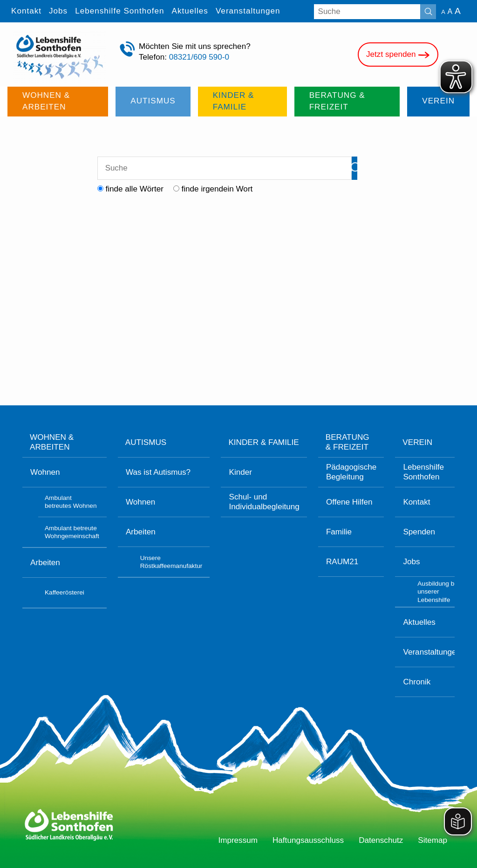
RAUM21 (342, 562)
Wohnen (45, 472)
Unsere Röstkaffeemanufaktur (171, 562)
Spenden (419, 532)
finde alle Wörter (134, 189)
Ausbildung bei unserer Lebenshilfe (438, 591)
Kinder (241, 472)
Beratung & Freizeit (348, 442)
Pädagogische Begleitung (351, 472)
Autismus (146, 442)
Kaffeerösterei (65, 592)
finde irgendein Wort (217, 189)
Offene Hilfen (349, 502)
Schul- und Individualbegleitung (264, 502)
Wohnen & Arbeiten (52, 442)
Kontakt (416, 502)
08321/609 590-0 (199, 57)
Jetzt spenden (398, 55)
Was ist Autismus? (158, 472)
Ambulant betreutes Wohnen (71, 502)
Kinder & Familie (263, 442)
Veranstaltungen (432, 652)
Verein (417, 442)
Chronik (417, 682)
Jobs (411, 562)
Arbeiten (45, 563)
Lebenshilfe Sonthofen (423, 472)
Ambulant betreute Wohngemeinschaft (72, 532)
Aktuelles (419, 622)
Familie (339, 532)
